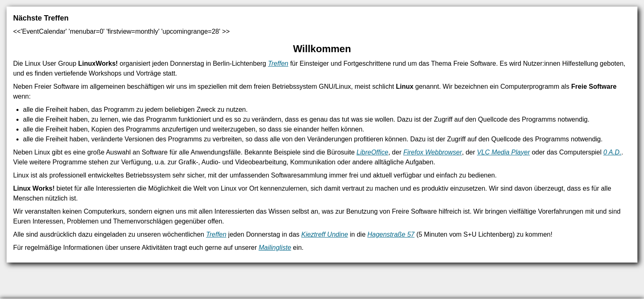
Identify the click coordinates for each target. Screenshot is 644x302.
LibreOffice (372, 152)
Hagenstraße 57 (391, 234)
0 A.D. (612, 152)
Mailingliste (275, 248)
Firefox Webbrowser (433, 152)
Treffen (278, 63)
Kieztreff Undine (324, 234)
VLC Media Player (503, 152)
